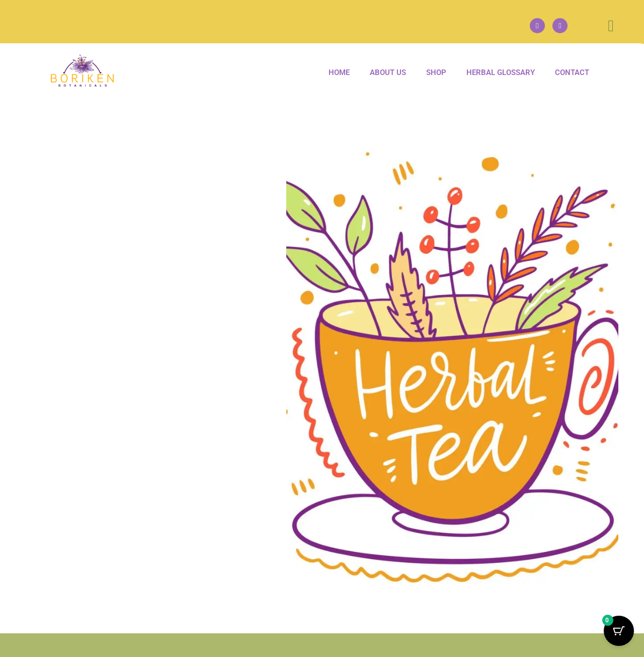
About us (388, 72)
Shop (436, 72)
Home (339, 72)
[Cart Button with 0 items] (619, 632)
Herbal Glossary (501, 72)
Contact (572, 72)
